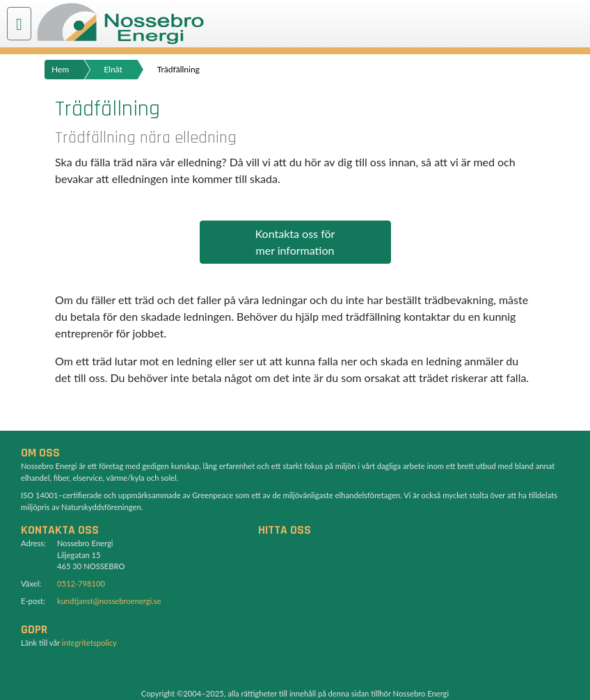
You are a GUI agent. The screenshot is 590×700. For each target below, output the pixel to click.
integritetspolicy (89, 643)
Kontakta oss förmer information (295, 242)
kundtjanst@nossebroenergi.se (109, 601)
